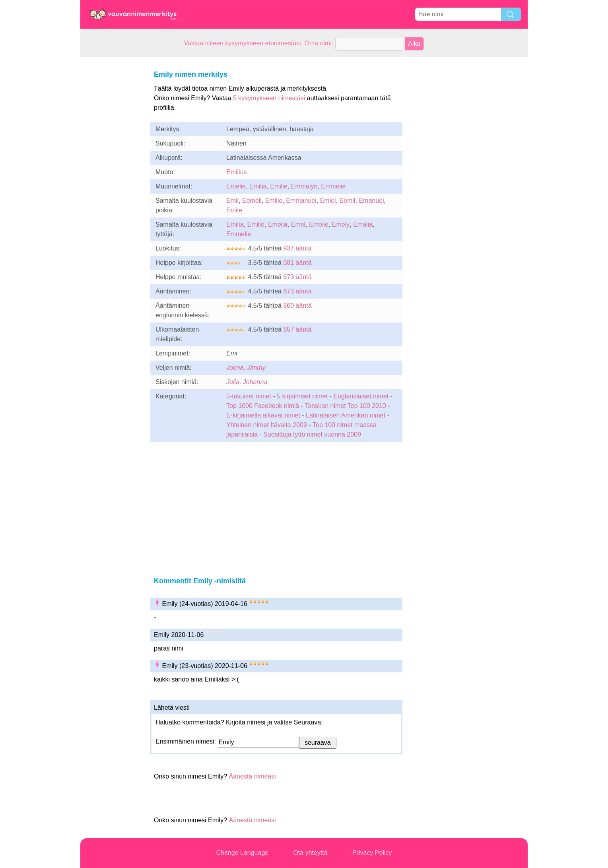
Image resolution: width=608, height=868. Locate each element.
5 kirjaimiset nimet (302, 396)
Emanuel (371, 201)
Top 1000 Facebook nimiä (263, 406)
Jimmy (256, 368)
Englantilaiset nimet (361, 396)
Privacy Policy (372, 853)
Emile (234, 210)
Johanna (255, 382)
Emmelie (333, 186)
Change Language (243, 853)
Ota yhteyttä (310, 853)
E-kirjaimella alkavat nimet (263, 415)
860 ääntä (297, 306)
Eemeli (252, 201)
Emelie (236, 186)
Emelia (278, 224)
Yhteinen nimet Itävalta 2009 (267, 425)
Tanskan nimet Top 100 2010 (345, 406)
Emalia (363, 224)
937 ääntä (297, 248)
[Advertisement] (112, 177)
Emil (232, 201)
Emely (341, 224)
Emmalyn (304, 186)
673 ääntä (297, 277)
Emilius (237, 172)
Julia (233, 382)
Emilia (258, 186)
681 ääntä (297, 263)
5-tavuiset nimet (249, 396)
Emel (298, 224)
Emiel (328, 201)
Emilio (274, 201)
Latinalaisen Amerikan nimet (346, 415)
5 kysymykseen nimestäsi (269, 98)
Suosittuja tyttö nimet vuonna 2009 (312, 434)
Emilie (279, 186)
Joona (235, 368)
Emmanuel (301, 201)
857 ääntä (297, 329)
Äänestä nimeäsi (253, 776)
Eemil (348, 201)
